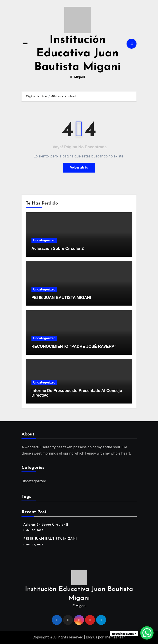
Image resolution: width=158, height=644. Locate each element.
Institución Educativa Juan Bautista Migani (78, 54)
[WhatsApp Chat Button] (147, 633)
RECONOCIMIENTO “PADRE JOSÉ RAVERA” (74, 346)
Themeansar (114, 637)
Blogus (91, 637)
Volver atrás (79, 168)
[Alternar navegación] (25, 44)
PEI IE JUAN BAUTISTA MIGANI (61, 298)
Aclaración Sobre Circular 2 (58, 248)
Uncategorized (44, 240)
